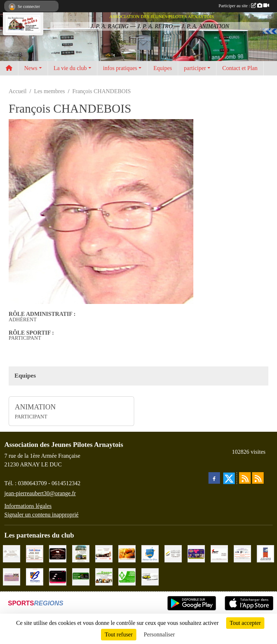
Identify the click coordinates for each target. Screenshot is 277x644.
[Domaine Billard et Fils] (12, 553)
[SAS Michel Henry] (81, 576)
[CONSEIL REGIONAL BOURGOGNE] (35, 576)
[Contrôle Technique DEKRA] (127, 576)
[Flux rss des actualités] (245, 478)
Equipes (163, 68)
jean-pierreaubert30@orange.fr (40, 493)
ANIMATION (35, 407)
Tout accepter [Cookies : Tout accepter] (245, 623)
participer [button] (195, 68)
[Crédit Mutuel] (35, 553)
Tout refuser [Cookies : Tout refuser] (119, 634)
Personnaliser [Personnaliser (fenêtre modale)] (159, 634)
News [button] (31, 68)
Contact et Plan (240, 68)
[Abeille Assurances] (173, 553)
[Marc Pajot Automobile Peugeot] (81, 553)
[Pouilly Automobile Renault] (104, 553)
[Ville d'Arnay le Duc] (150, 553)
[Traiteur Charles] (58, 576)
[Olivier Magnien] (127, 553)
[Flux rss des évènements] (258, 478)
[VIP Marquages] (196, 553)
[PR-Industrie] (242, 553)
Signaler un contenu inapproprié (41, 515)
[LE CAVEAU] (12, 576)
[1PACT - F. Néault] (219, 553)
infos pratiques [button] (120, 68)
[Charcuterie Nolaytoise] (58, 553)
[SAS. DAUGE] (104, 576)
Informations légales (28, 506)
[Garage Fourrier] (150, 576)
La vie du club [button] (70, 68)
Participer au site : (244, 6)
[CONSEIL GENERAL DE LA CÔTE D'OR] (265, 553)
